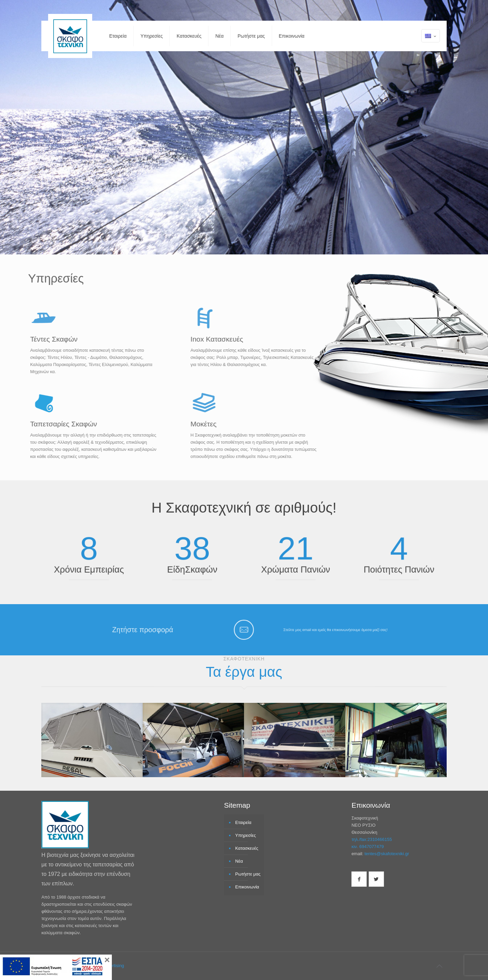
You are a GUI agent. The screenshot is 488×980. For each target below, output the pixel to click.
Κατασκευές (247, 848)
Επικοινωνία (247, 887)
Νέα (239, 861)
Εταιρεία (243, 822)
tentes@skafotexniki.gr (387, 854)
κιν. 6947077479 (368, 847)
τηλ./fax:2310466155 (372, 839)
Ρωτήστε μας (248, 874)
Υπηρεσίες (246, 835)
